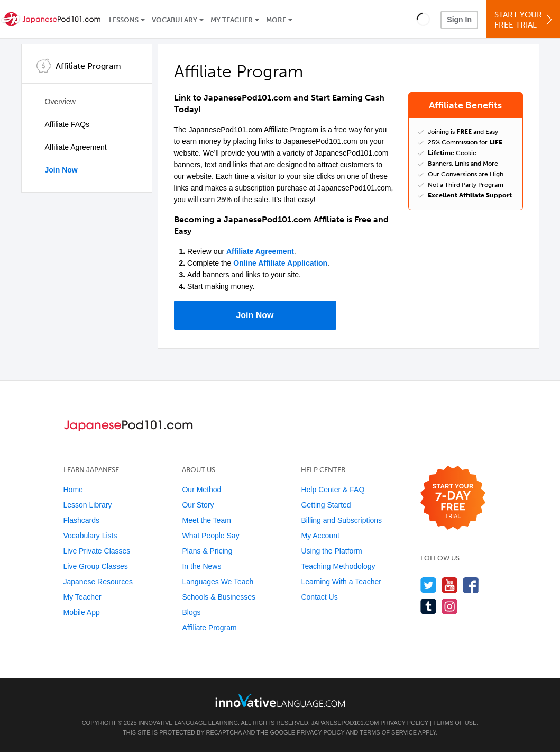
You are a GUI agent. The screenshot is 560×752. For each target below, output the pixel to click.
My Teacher (232, 20)
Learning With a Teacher (341, 582)
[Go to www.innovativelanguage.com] (280, 700)
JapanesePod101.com (345, 723)
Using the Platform (331, 551)
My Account (320, 536)
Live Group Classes (96, 566)
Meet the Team (206, 520)
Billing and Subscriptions (341, 520)
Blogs (191, 612)
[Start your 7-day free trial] (453, 498)
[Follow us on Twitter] (429, 585)
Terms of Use (455, 723)
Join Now (61, 170)
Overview (60, 102)
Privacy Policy (404, 723)
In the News (201, 566)
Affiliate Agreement (76, 147)
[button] (423, 19)
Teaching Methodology (338, 566)
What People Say (210, 536)
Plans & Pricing (207, 551)
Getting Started (326, 505)
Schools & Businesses (219, 597)
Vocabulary (175, 20)
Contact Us (319, 597)
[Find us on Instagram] (450, 606)
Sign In (459, 20)
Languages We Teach (218, 582)
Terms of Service (388, 732)
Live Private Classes (97, 551)
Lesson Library (88, 505)
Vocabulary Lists (90, 536)
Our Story (198, 505)
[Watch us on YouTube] (450, 585)
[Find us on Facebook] (471, 585)
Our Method (201, 490)
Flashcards (81, 520)
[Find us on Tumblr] (429, 606)
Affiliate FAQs (67, 124)
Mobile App (82, 612)
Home (73, 490)
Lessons (124, 20)
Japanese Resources (98, 582)
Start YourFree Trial (525, 20)
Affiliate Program (209, 628)
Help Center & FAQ (333, 490)
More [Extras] (276, 20)
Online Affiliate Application (280, 263)
